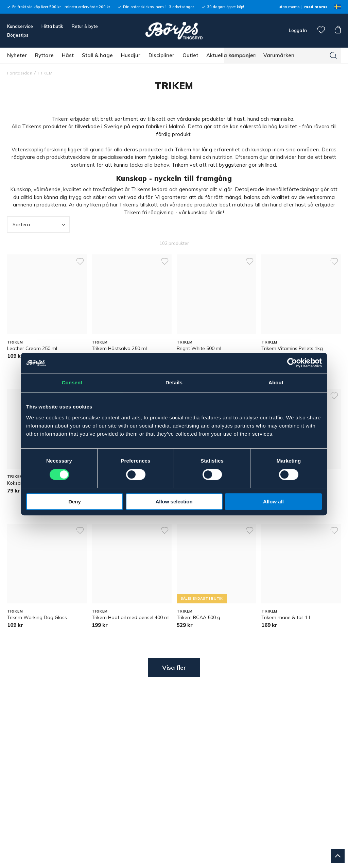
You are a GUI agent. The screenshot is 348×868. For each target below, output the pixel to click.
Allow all (273, 502)
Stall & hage (97, 55)
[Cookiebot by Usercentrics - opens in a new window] (292, 363)
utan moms (289, 7)
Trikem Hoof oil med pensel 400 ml (131, 617)
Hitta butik (52, 26)
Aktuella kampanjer (231, 55)
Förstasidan (20, 73)
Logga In (297, 30)
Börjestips (18, 35)
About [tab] (276, 382)
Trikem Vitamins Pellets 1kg (292, 348)
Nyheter (17, 55)
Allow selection (174, 502)
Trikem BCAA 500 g (198, 617)
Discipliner (161, 55)
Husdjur (131, 55)
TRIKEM (45, 73)
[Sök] (333, 55)
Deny (75, 502)
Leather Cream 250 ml (32, 348)
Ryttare (44, 55)
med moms (316, 7)
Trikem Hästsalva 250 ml (119, 348)
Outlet (190, 55)
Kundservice (20, 26)
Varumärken (279, 55)
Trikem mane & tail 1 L (286, 617)
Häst (68, 55)
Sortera (40, 225)
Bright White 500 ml (199, 348)
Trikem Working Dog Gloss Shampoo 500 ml (37, 621)
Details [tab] (174, 382)
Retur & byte (85, 26)
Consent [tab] (72, 382)
